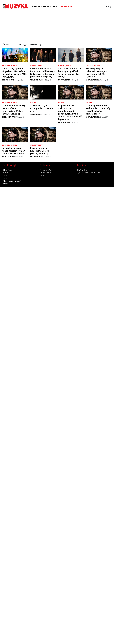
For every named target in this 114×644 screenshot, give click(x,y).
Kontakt (5, 175)
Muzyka (34, 6)
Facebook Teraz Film (46, 173)
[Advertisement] (57, 26)
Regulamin (6, 178)
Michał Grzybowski (37, 80)
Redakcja (5, 173)
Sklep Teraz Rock (65, 6)
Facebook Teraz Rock (46, 170)
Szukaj (109, 6)
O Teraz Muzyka (7, 170)
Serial (55, 6)
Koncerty (42, 6)
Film (49, 6)
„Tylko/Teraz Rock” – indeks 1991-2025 (89, 173)
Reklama (5, 184)
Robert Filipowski (8, 80)
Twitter (42, 175)
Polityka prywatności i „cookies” (12, 181)
